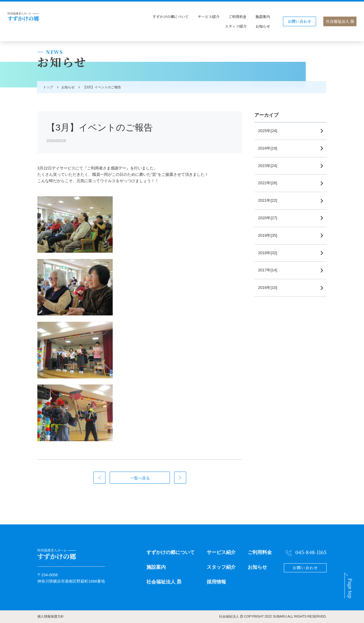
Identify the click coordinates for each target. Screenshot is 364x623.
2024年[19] (270, 148)
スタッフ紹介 (236, 26)
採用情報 (216, 582)
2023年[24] (270, 166)
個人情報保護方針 (51, 616)
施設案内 (263, 16)
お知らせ (263, 26)
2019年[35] (270, 235)
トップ (47, 87)
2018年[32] (270, 253)
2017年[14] (270, 270)
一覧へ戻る (140, 478)
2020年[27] (270, 218)
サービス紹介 (209, 16)
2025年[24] (270, 131)
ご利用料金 (237, 16)
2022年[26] (270, 183)
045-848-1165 (311, 552)
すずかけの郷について (171, 16)
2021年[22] (270, 200)
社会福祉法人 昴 (340, 21)
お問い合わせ (300, 21)
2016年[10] (270, 288)
